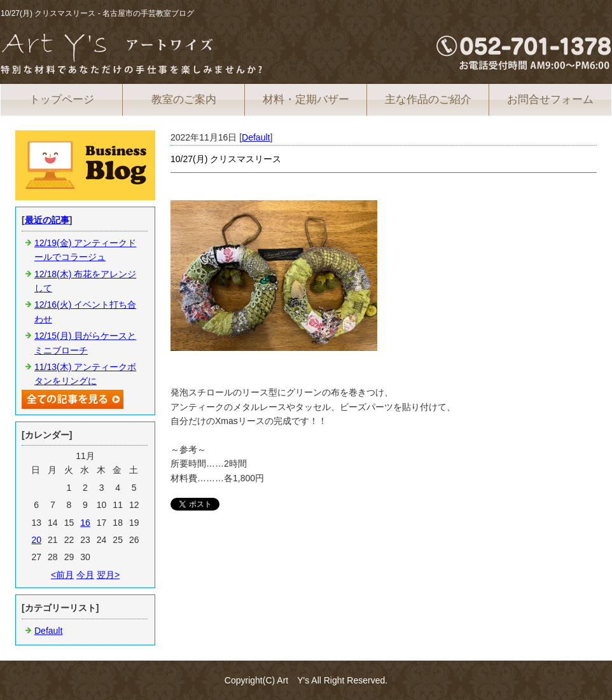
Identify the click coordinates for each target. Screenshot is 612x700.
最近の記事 (47, 220)
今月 (85, 575)
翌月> (108, 575)
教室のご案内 (184, 100)
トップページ (62, 100)
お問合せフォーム (550, 100)
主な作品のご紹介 (428, 100)
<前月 (62, 575)
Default (256, 137)
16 (85, 523)
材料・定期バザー (306, 100)
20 (36, 540)
